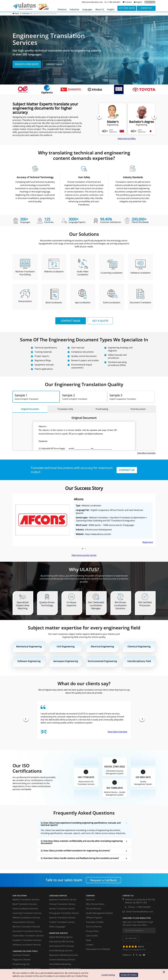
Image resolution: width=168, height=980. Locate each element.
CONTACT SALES (71, 321)
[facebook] (134, 955)
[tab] (36, 397)
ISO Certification (94, 909)
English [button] (138, 2)
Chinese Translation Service (62, 904)
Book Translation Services (25, 904)
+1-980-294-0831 (113, 2)
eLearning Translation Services (27, 913)
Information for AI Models (98, 949)
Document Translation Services (27, 931)
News (89, 940)
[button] (83, 549)
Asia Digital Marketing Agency (26, 969)
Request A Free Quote (27, 64)
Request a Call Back (104, 880)
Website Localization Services (26, 918)
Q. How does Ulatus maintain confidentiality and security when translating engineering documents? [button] (82, 842)
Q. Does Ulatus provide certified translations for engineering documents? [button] (75, 851)
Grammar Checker (21, 955)
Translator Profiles (95, 922)
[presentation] (99, 117)
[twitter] (137, 955)
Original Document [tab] (30, 409)
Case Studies (92, 936)
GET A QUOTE (100, 321)
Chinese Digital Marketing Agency (65, 969)
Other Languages (57, 927)
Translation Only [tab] (65, 409)
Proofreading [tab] (102, 409)
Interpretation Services (23, 922)
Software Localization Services (27, 945)
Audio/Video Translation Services (28, 936)
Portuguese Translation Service (64, 913)
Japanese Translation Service (63, 900)
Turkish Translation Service (62, 922)
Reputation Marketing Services (64, 955)
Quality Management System (99, 913)
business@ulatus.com (93, 2)
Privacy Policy (92, 931)
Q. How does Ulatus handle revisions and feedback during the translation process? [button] (80, 858)
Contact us (146, 8)
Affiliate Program (94, 918)
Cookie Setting (108, 975)
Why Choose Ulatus (95, 904)
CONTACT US (127, 470)
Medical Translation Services (26, 900)
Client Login (150, 2)
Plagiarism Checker (22, 960)
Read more (147, 542)
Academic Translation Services (27, 940)
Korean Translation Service (62, 909)
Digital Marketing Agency (61, 937)
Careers (127, 2)
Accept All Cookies (129, 975)
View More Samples (146, 453)
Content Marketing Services (62, 960)
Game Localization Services (25, 909)
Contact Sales (54, 64)
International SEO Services (62, 942)
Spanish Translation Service (62, 918)
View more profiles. (127, 139)
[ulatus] (140, 955)
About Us (90, 900)
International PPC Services (62, 946)
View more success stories (84, 555)
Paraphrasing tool (21, 964)
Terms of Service (94, 927)
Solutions (62, 9)
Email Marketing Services (61, 951)
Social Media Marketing (60, 964)
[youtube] (144, 955)
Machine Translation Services (26, 927)
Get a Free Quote (127, 8)
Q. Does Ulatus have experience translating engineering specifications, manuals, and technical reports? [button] (81, 824)
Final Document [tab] (138, 409)
